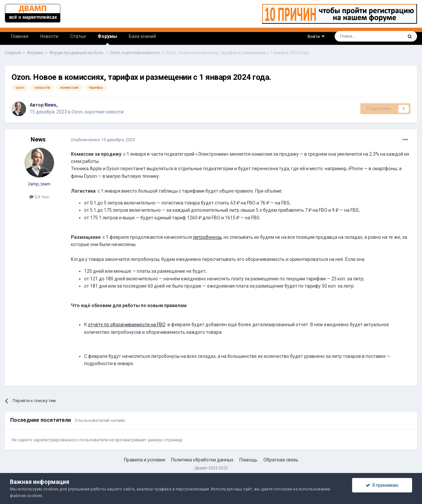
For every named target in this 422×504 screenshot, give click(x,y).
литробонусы (207, 237)
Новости (49, 36)
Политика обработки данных (202, 460)
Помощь (248, 460)
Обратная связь (281, 460)
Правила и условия (145, 460)
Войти (316, 36)
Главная (20, 36)
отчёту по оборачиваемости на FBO (127, 325)
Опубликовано (103, 140)
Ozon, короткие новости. (98, 112)
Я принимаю (382, 485)
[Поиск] (354, 36)
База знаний (142, 36)
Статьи (78, 36)
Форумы (107, 39)
